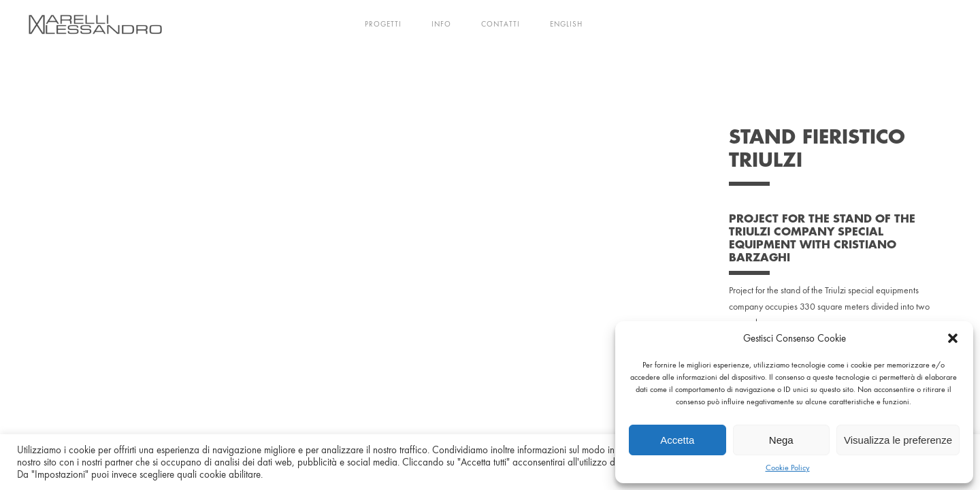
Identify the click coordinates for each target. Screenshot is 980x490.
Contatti (501, 24)
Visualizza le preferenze (898, 440)
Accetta (677, 440)
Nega (781, 440)
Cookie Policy (788, 468)
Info (441, 24)
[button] (953, 338)
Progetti (383, 24)
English (566, 24)
